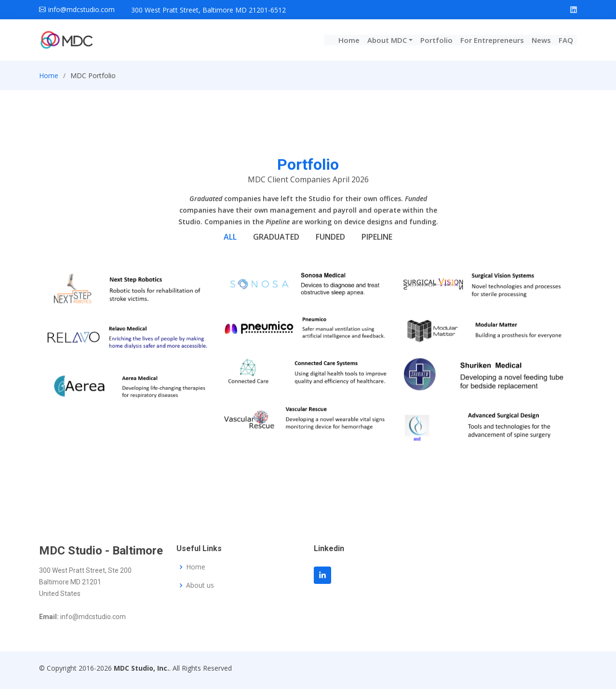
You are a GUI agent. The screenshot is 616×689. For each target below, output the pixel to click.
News (541, 40)
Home (349, 40)
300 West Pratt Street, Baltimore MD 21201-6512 (208, 10)
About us (200, 585)
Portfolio (436, 40)
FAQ (566, 40)
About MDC (387, 40)
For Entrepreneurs (492, 40)
